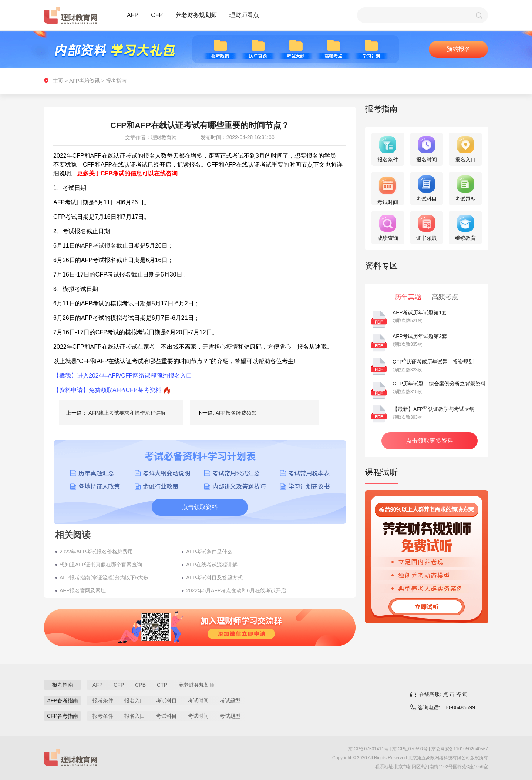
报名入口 (135, 700)
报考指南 (116, 81)
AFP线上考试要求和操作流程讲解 (127, 413)
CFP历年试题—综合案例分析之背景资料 (439, 384)
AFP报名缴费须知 (236, 413)
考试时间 (198, 700)
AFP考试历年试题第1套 (420, 312)
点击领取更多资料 (430, 441)
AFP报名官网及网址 (83, 590)
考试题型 (230, 700)
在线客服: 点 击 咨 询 (443, 694)
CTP (162, 685)
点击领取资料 (200, 507)
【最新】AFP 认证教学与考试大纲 (434, 409)
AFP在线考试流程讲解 (212, 565)
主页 (58, 81)
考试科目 (166, 700)
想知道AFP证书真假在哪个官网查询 (101, 565)
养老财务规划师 (196, 15)
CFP (157, 15)
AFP (133, 15)
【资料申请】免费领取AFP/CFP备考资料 (107, 390)
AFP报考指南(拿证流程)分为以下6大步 (104, 578)
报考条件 (103, 700)
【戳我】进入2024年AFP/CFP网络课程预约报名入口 (123, 376)
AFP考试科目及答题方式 (214, 578)
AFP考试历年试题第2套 (420, 336)
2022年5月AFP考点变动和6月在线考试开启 (236, 590)
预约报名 (458, 49)
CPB (140, 685)
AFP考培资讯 (85, 81)
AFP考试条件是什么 (209, 552)
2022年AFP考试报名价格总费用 (96, 552)
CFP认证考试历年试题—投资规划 (433, 362)
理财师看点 (244, 15)
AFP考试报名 (99, 246)
